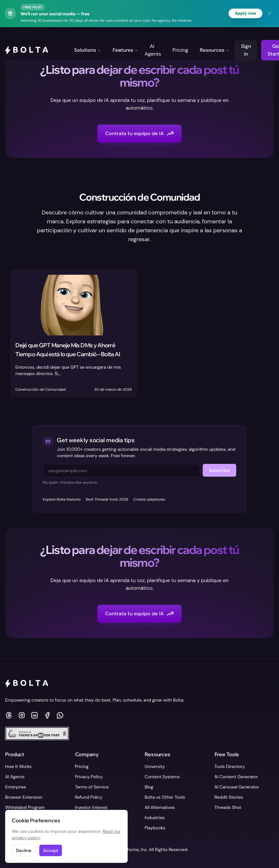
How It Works (18, 766)
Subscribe (219, 471)
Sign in (246, 38)
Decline (24, 850)
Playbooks (155, 828)
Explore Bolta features (62, 500)
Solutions (88, 38)
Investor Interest (91, 807)
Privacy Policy (89, 777)
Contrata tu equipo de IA (139, 134)
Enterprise (15, 787)
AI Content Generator (236, 777)
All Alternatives (160, 807)
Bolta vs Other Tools (165, 797)
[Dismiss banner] (269, 13)
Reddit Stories (229, 797)
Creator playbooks (149, 500)
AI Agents (153, 38)
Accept (51, 850)
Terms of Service (92, 787)
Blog (149, 787)
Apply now (245, 13)
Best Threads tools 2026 (107, 500)
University (155, 766)
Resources (215, 38)
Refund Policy (89, 797)
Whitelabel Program (25, 807)
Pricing (180, 38)
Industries (155, 818)
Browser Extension (24, 797)
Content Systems (162, 777)
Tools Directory (230, 766)
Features (126, 38)
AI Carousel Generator (237, 787)
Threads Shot (228, 807)
